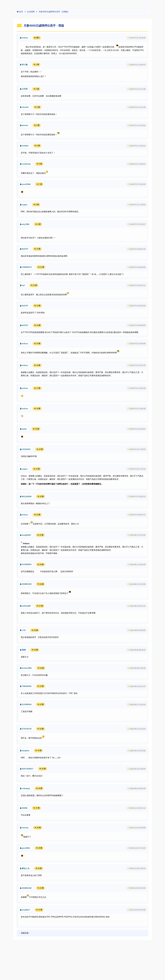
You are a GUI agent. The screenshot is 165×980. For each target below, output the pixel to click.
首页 (20, 12)
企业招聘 (31, 12)
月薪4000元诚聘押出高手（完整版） (54, 12)
